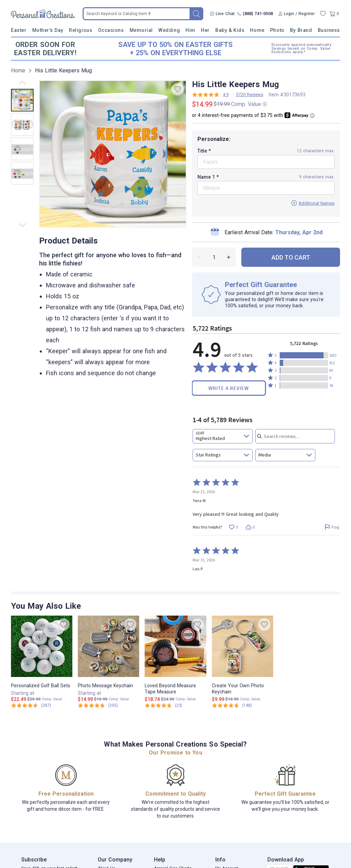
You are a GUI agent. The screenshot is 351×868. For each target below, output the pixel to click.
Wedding (169, 30)
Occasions (111, 30)
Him (190, 30)
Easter (19, 30)
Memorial (141, 30)
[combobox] (223, 436)
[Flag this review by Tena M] (332, 527)
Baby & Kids (230, 30)
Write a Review (229, 388)
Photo (277, 30)
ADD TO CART (291, 257)
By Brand (301, 30)
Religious (81, 30)
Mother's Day (48, 30)
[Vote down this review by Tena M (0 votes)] (250, 527)
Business (329, 30)
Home (257, 30)
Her (205, 30)
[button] (304, 355)
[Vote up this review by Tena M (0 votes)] (233, 527)
